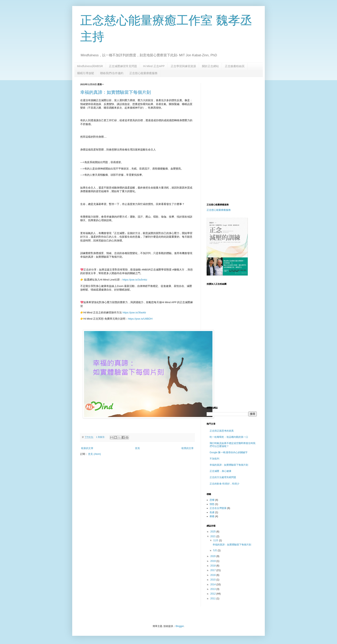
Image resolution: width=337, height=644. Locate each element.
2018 (213, 566)
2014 (213, 584)
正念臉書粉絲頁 (235, 66)
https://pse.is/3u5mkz (135, 280)
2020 (213, 556)
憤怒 (212, 504)
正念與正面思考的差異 (222, 431)
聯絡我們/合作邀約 (112, 73)
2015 (213, 580)
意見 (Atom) (94, 454)
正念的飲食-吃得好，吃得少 (224, 484)
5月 (215, 550)
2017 (213, 570)
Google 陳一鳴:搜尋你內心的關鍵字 (229, 452)
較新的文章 (87, 448)
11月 (216, 540)
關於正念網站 (210, 66)
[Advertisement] (240, 111)
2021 (213, 536)
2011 (213, 599)
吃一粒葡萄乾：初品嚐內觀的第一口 (229, 437)
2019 (213, 561)
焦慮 (212, 512)
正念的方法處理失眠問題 (223, 477)
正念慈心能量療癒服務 (143, 73)
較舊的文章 (188, 448)
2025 (213, 532)
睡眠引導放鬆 (86, 73)
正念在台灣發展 (218, 508)
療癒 (212, 516)
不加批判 (214, 459)
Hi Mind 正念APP (154, 66)
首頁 (137, 448)
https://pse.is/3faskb (134, 312)
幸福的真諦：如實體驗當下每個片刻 (116, 92)
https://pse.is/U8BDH (140, 319)
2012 (213, 594)
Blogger (180, 626)
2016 (213, 575)
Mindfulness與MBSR (90, 66)
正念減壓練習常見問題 (123, 66)
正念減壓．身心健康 (220, 471)
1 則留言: (101, 437)
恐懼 (212, 500)
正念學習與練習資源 (183, 66)
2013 (213, 589)
